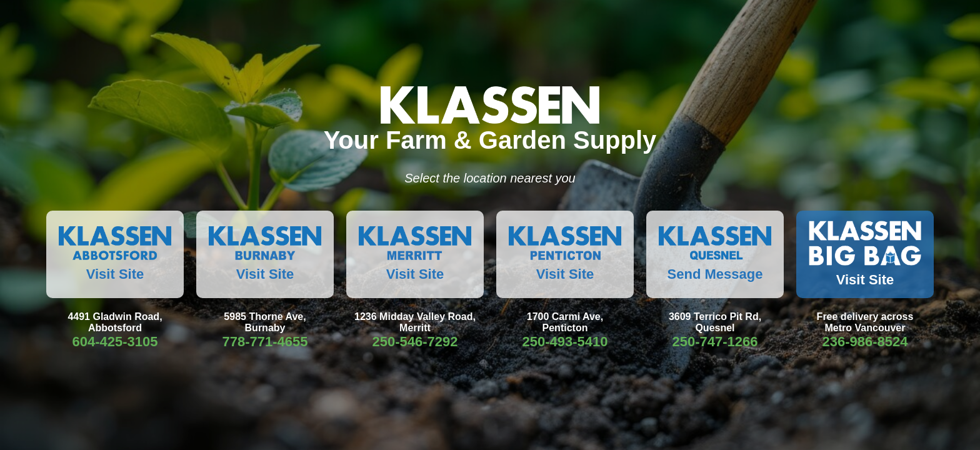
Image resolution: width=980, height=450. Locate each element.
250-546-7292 (415, 342)
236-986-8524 (865, 342)
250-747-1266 (715, 342)
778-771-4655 (265, 342)
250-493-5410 (565, 342)
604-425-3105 (115, 342)
